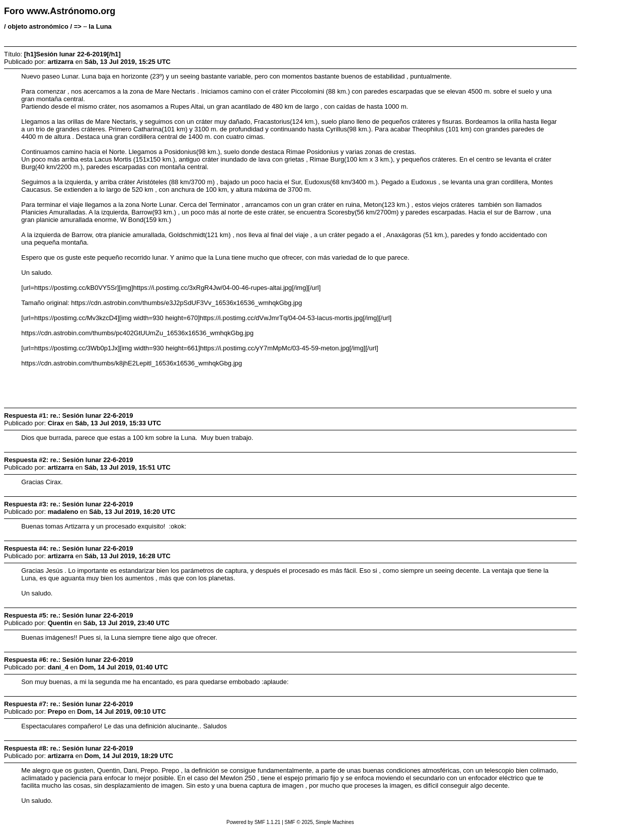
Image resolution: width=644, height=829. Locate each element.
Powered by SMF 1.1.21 (253, 822)
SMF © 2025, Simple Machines (319, 822)
